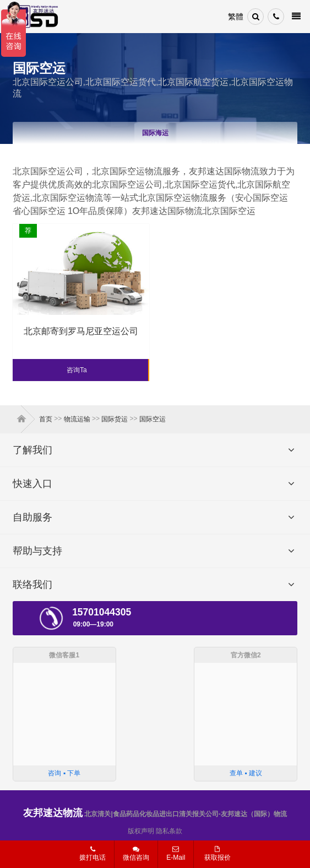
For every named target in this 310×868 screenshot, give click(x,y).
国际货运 (115, 419)
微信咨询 (132, 857)
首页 (24, 419)
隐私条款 (169, 831)
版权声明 (141, 831)
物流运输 (77, 419)
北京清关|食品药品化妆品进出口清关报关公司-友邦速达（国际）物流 (155, 814)
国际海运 (155, 133)
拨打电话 (93, 854)
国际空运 (153, 419)
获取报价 (217, 854)
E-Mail (176, 854)
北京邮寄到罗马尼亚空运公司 (81, 331)
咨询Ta (77, 370)
